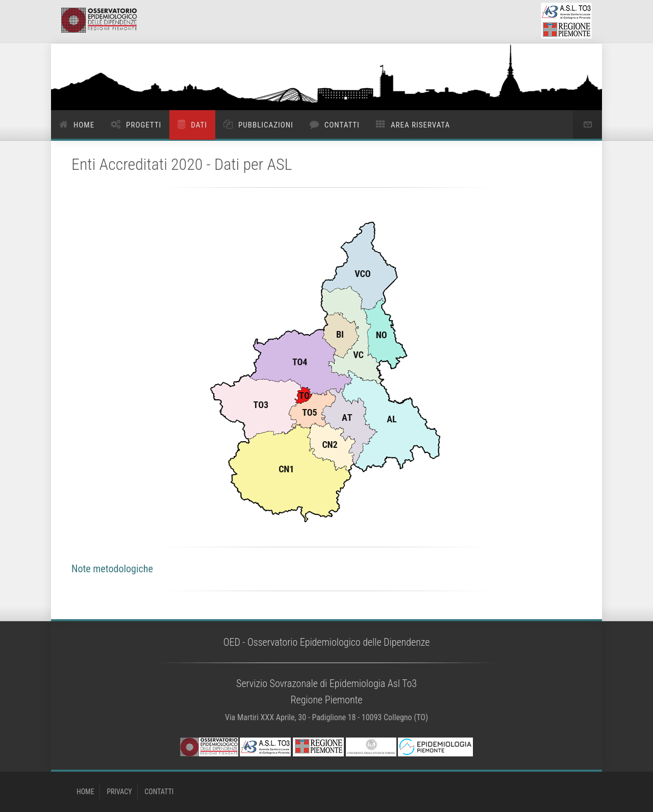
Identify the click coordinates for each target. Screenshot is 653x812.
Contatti (342, 125)
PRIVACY (119, 792)
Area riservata (420, 125)
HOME (85, 792)
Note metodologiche (112, 569)
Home (84, 125)
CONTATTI (159, 792)
